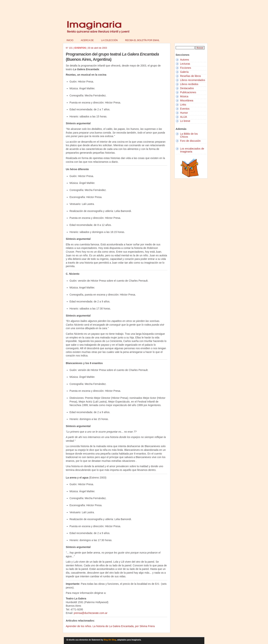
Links (183, 105)
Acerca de (87, 40)
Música (184, 96)
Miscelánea (187, 100)
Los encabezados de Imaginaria (192, 150)
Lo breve (185, 121)
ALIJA (184, 117)
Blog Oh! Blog (110, 640)
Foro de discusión (190, 141)
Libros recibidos (189, 84)
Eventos (185, 109)
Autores (185, 60)
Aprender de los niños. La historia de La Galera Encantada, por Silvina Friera (110, 626)
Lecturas (185, 64)
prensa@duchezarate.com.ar (91, 613)
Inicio (70, 40)
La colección (110, 40)
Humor (184, 113)
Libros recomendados (193, 80)
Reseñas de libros (191, 76)
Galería (184, 72)
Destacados (187, 88)
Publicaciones (188, 92)
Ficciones (186, 68)
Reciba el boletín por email (142, 40)
